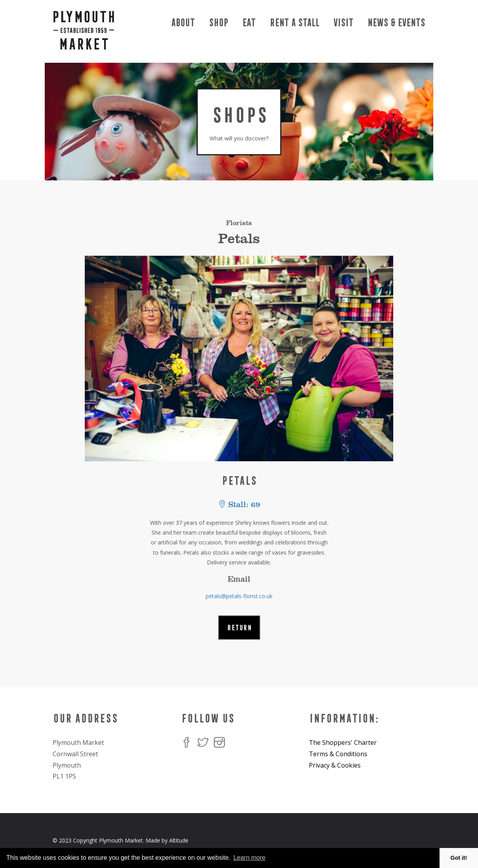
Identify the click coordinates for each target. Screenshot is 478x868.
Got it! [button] (459, 858)
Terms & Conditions (338, 754)
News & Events (396, 23)
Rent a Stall (294, 23)
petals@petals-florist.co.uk (239, 596)
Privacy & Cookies (335, 765)
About (182, 23)
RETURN (239, 628)
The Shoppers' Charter (343, 742)
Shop (218, 23)
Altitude (179, 840)
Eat (248, 23)
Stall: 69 (239, 505)
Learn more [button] (250, 858)
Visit (343, 23)
